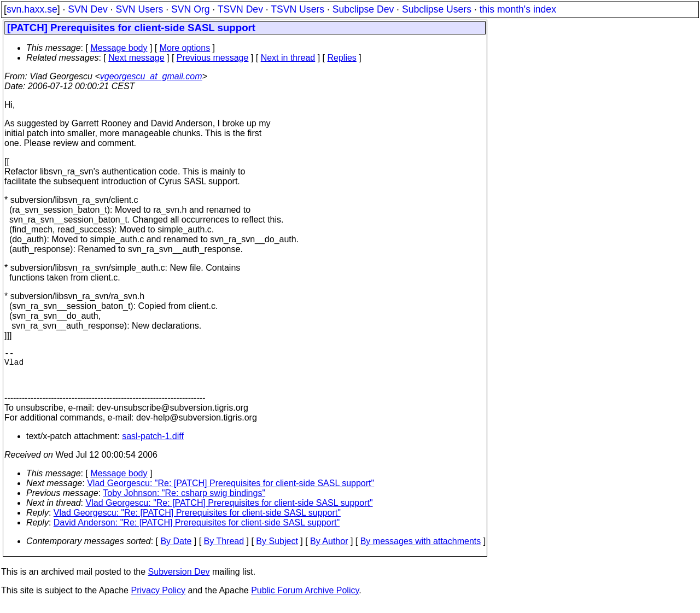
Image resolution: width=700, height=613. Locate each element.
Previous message (213, 58)
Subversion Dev (179, 580)
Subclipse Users (437, 9)
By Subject (277, 550)
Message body (119, 48)
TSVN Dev (240, 9)
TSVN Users (297, 9)
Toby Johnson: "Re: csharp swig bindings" (184, 502)
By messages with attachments (421, 550)
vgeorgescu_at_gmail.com (151, 76)
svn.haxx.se (32, 9)
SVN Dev (87, 9)
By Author (329, 550)
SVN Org (190, 9)
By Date (176, 550)
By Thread (224, 550)
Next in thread (288, 58)
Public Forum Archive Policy (305, 599)
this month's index (518, 9)
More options (185, 48)
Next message (136, 58)
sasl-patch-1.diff (153, 445)
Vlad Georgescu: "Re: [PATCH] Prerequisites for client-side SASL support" (231, 492)
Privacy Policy (158, 599)
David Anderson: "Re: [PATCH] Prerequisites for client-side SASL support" (197, 531)
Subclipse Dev (363, 9)
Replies (342, 58)
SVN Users (139, 9)
